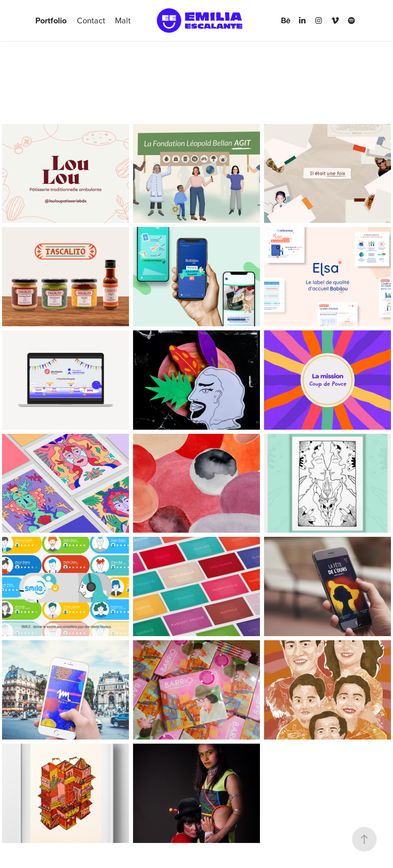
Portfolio (51, 20)
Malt (123, 20)
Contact (91, 20)
